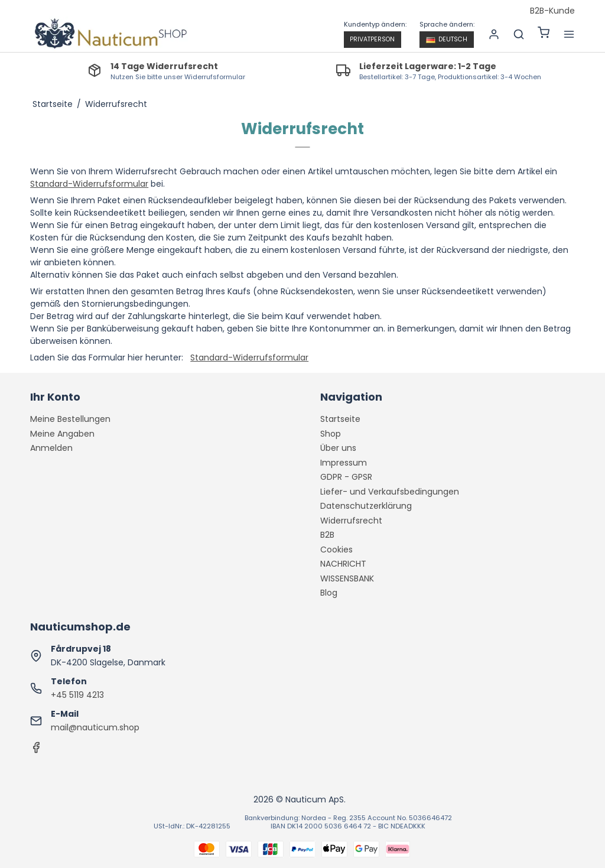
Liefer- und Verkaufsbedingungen (390, 492)
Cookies (336, 550)
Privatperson (372, 39)
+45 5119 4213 (77, 695)
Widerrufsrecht (351, 521)
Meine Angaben (62, 434)
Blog (329, 593)
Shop (331, 434)
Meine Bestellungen (70, 419)
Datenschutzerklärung (366, 506)
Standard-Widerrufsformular (89, 184)
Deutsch (447, 39)
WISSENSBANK (347, 578)
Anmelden (51, 448)
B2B (327, 535)
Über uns (338, 448)
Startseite (340, 419)
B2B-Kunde (552, 11)
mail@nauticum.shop (95, 727)
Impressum (344, 463)
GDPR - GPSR (346, 477)
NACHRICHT (343, 564)
